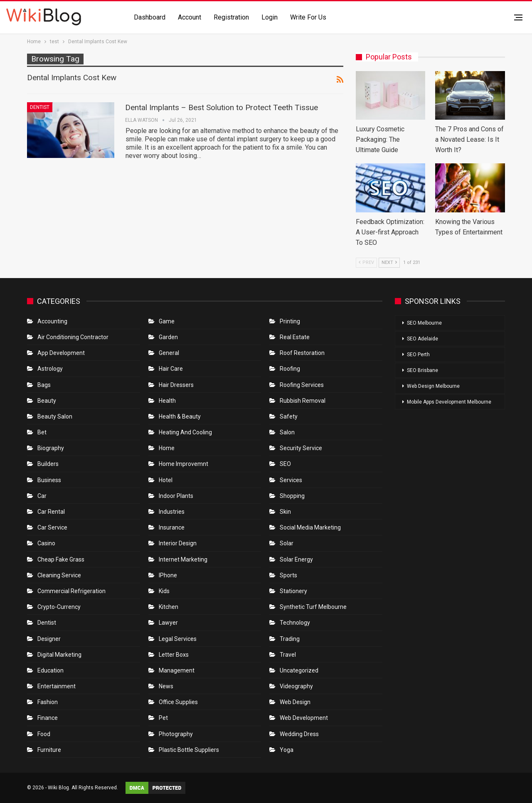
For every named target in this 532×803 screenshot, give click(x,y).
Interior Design (178, 543)
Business (49, 480)
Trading (290, 639)
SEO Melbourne (424, 323)
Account (190, 17)
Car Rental (51, 512)
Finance (48, 718)
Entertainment (57, 686)
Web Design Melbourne (433, 386)
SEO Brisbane (422, 370)
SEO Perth (418, 355)
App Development (61, 353)
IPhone (168, 575)
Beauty (47, 401)
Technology (295, 623)
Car (42, 496)
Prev (366, 262)
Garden (168, 337)
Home (167, 448)
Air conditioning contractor (73, 337)
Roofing (290, 369)
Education (50, 670)
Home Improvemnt (183, 464)
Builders (48, 464)
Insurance (172, 527)
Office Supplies (178, 702)
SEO (285, 464)
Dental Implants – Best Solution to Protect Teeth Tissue (222, 107)
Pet (163, 718)
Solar (287, 543)
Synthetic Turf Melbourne (313, 607)
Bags (44, 385)
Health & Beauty (180, 416)
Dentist (40, 107)
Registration (231, 17)
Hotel (166, 480)
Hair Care (171, 369)
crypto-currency (59, 607)
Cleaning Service (59, 575)
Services (291, 480)
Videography (296, 686)
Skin (285, 512)
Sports (288, 575)
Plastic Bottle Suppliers (189, 750)
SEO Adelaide (422, 339)
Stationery (293, 591)
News (166, 686)
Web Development (304, 718)
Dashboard (150, 17)
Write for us (308, 17)
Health (167, 401)
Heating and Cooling (185, 432)
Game (167, 321)
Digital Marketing (59, 655)
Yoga (287, 750)
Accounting (52, 321)
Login (270, 17)
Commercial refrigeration (71, 591)
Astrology (50, 369)
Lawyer (168, 623)
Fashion (48, 702)
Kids (164, 591)
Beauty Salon (55, 416)
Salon (287, 432)
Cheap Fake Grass (61, 559)
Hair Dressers (176, 385)
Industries (172, 512)
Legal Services (178, 639)
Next (389, 262)
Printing (290, 321)
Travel (288, 655)
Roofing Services (302, 385)
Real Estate (295, 337)
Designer (49, 639)
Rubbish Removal (303, 401)
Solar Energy (296, 559)
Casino (46, 543)
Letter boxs (174, 655)
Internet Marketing (183, 559)
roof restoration (302, 353)
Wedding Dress (300, 734)
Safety (289, 416)
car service (52, 527)
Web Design (295, 702)
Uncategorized (299, 670)
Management (177, 670)
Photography (176, 734)
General (169, 353)
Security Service (301, 448)
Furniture (49, 750)
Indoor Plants (176, 496)
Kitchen (169, 607)
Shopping (292, 496)
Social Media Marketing (310, 527)
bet (42, 432)
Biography (51, 448)
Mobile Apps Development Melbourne (449, 402)
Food (44, 734)
